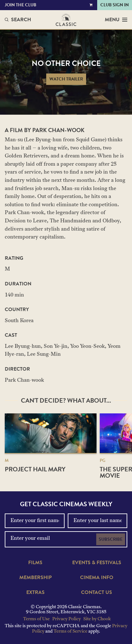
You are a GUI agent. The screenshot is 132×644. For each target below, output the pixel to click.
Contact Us (97, 592)
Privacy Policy (66, 619)
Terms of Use (36, 619)
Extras (35, 592)
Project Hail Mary (35, 469)
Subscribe (111, 539)
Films (35, 563)
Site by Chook (97, 619)
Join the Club (21, 5)
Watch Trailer (66, 79)
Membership (35, 577)
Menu (116, 20)
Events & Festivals (97, 563)
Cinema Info (97, 577)
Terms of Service (70, 631)
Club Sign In (115, 5)
